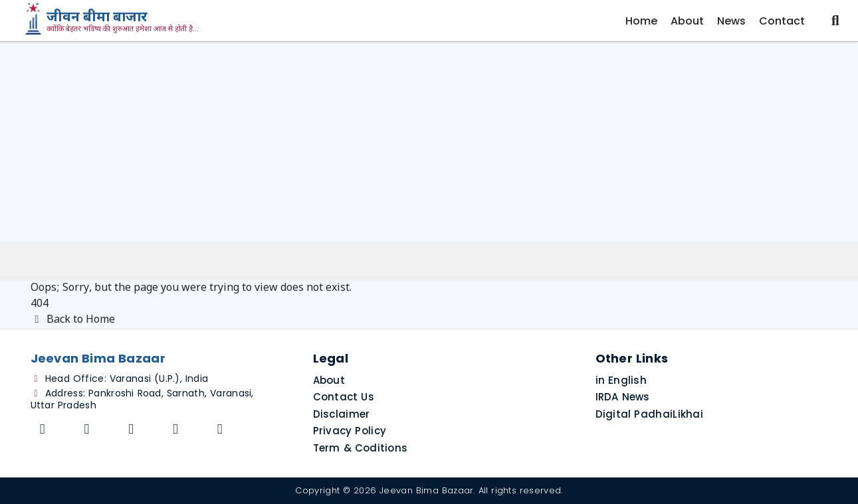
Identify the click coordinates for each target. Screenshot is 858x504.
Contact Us (344, 397)
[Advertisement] (429, 141)
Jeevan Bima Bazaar (426, 490)
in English (621, 380)
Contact (782, 21)
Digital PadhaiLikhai (650, 414)
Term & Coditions (361, 448)
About (687, 21)
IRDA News (623, 397)
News (731, 21)
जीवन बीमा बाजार (97, 18)
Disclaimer (342, 414)
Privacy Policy (350, 431)
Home (641, 21)
